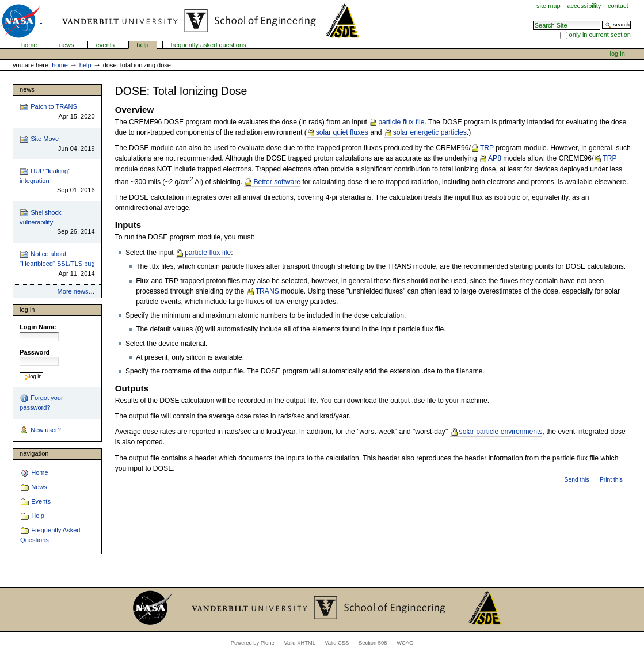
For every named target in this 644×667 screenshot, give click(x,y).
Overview (134, 110)
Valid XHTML (299, 643)
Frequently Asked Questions (208, 45)
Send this (577, 480)
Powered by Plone (253, 643)
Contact (618, 6)
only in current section (600, 35)
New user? (40, 430)
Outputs (132, 388)
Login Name (38, 327)
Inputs (128, 225)
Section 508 (373, 643)
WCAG (405, 643)
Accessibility (584, 6)
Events (106, 45)
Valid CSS (337, 643)
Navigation (34, 453)
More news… (76, 291)
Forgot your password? (41, 402)
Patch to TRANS (57, 112)
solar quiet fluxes (342, 132)
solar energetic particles (430, 132)
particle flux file (401, 122)
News (67, 45)
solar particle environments (501, 432)
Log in (618, 54)
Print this (611, 480)
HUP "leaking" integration (57, 181)
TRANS (267, 291)
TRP (487, 148)
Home (29, 45)
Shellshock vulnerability (57, 222)
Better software (277, 182)
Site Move (57, 144)
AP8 (495, 158)
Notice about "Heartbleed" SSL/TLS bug (57, 264)
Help (142, 45)
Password (35, 352)
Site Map (548, 6)
